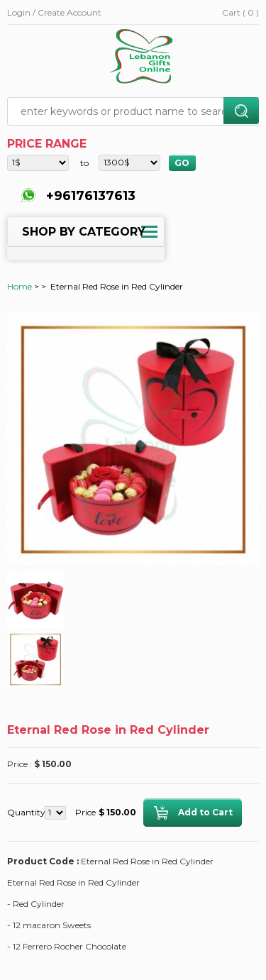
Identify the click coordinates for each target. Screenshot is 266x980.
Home (20, 286)
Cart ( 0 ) (240, 12)
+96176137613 (89, 196)
